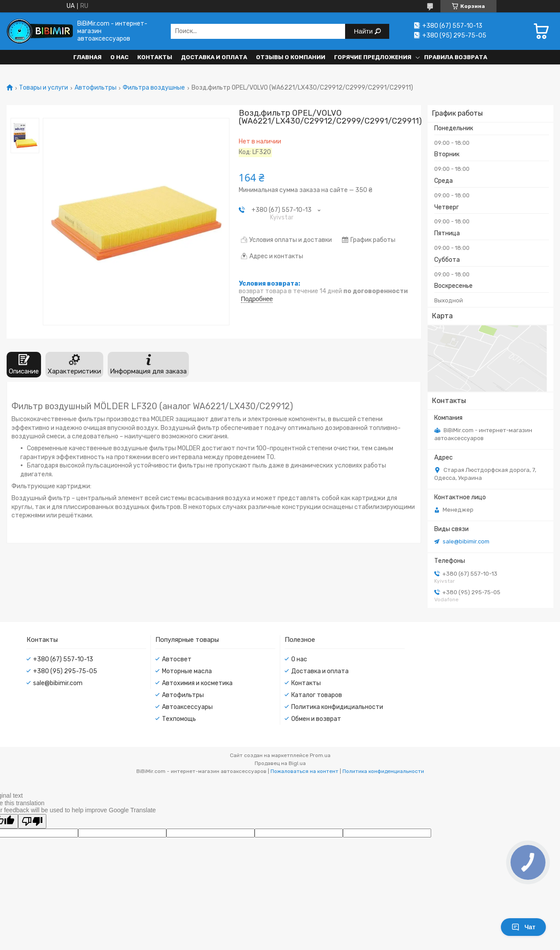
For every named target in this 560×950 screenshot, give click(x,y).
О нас (119, 57)
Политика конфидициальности (337, 707)
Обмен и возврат (316, 719)
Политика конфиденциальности (383, 771)
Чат (523, 927)
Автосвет (177, 659)
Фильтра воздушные (154, 88)
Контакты (155, 57)
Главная (87, 57)
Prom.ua (320, 755)
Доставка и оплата (214, 57)
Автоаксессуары (187, 707)
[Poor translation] (32, 821)
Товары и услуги (43, 88)
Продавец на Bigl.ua (280, 763)
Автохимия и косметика (197, 683)
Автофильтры (96, 88)
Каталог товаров (317, 695)
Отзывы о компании (291, 57)
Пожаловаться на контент (304, 771)
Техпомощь (179, 719)
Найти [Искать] (364, 31)
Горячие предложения (373, 57)
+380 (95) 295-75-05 (65, 671)
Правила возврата (456, 57)
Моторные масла (187, 671)
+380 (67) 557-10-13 (63, 659)
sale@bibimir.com (466, 541)
